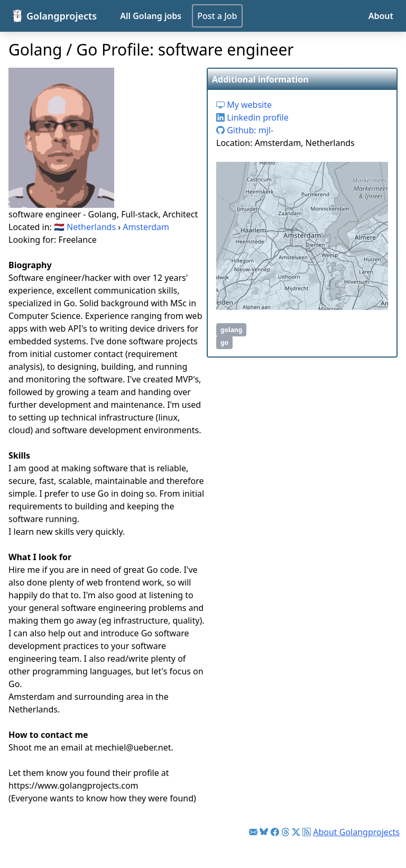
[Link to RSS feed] (307, 832)
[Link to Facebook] (275, 832)
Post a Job (217, 16)
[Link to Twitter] (296, 832)
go (224, 342)
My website (244, 105)
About (381, 16)
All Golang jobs (151, 16)
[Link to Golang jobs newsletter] (253, 832)
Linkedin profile (252, 117)
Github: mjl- (245, 130)
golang (231, 330)
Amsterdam (146, 227)
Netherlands (91, 227)
